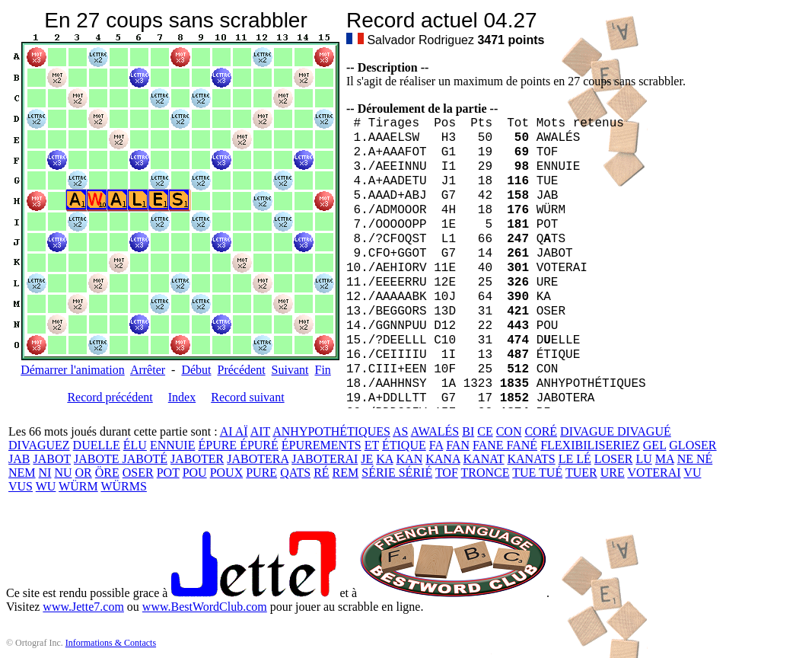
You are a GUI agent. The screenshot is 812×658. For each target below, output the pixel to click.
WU (46, 486)
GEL (655, 445)
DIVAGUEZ (39, 445)
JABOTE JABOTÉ (121, 459)
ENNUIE (173, 445)
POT (168, 473)
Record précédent (110, 397)
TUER (581, 473)
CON (509, 431)
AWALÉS (435, 431)
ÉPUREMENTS (322, 445)
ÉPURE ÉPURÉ (238, 445)
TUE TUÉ (537, 473)
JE (367, 459)
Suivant (290, 370)
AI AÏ (234, 431)
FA (436, 445)
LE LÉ (575, 459)
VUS (21, 486)
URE (613, 473)
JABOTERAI (325, 459)
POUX (227, 473)
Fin (322, 370)
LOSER (614, 459)
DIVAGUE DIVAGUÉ (616, 431)
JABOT (52, 459)
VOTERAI (654, 473)
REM (346, 473)
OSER (138, 473)
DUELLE (97, 445)
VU (692, 473)
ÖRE (107, 473)
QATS (295, 473)
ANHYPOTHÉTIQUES (331, 431)
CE (485, 431)
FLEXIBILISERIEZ (590, 445)
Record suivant (247, 397)
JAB (19, 459)
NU (63, 473)
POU (195, 473)
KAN (410, 459)
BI (468, 431)
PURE (261, 473)
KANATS (532, 459)
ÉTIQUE (404, 445)
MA (665, 459)
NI (45, 473)
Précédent (242, 370)
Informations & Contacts (111, 643)
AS (400, 431)
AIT (260, 431)
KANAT (484, 459)
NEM (22, 473)
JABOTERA (258, 459)
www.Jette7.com (83, 607)
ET (372, 445)
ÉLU (135, 445)
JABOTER (197, 459)
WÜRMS (123, 486)
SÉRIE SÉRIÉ (397, 473)
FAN (458, 445)
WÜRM (78, 486)
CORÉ (541, 431)
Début (196, 370)
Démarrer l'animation (73, 370)
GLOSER (693, 445)
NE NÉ (695, 459)
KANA (443, 459)
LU (643, 459)
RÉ (321, 473)
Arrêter (148, 370)
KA (384, 459)
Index (182, 397)
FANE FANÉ (505, 445)
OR (84, 473)
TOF (447, 473)
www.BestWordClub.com (205, 607)
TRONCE (486, 473)
